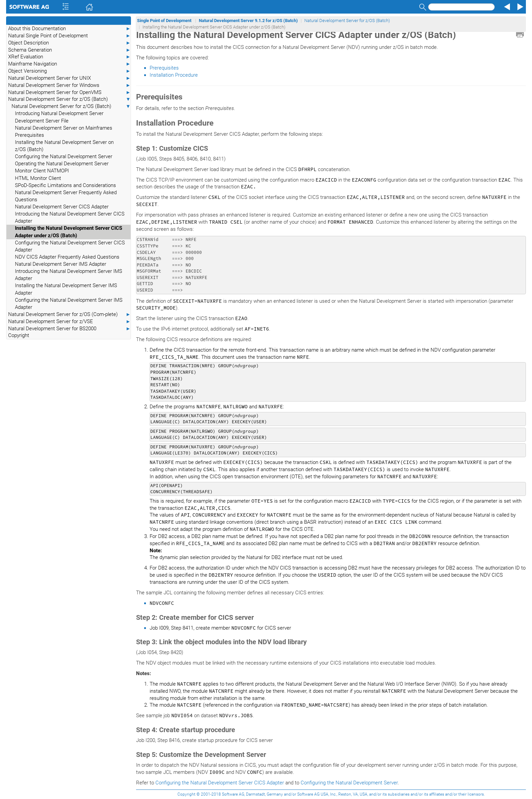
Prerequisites (30, 135)
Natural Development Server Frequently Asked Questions (66, 196)
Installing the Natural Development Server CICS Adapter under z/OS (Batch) (69, 232)
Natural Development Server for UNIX (69, 78)
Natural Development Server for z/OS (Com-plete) (69, 314)
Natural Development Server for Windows (69, 85)
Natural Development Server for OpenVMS (69, 92)
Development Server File (42, 121)
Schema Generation (69, 50)
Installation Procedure (174, 75)
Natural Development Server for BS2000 (69, 329)
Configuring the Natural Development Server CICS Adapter (70, 246)
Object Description (69, 43)
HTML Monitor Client (38, 178)
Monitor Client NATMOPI (42, 171)
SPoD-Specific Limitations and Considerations (65, 185)
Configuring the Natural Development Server (64, 156)
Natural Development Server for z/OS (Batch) (69, 99)
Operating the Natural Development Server (62, 164)
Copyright (19, 335)
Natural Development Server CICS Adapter (62, 207)
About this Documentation (69, 29)
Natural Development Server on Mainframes (64, 128)
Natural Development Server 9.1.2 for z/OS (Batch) (248, 21)
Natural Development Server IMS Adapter (61, 264)
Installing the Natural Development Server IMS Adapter (66, 289)
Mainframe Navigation (69, 64)
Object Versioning (69, 71)
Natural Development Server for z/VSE (69, 322)
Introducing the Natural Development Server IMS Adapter (69, 275)
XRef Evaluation (69, 57)
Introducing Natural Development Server (59, 113)
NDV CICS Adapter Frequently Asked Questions (67, 257)
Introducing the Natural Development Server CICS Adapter (70, 217)
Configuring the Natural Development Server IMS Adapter (69, 304)
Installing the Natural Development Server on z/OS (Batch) (64, 146)
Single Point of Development (165, 21)
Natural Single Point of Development (69, 36)
